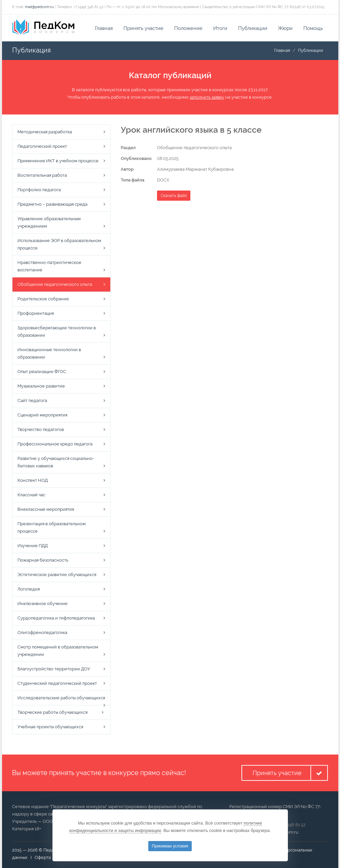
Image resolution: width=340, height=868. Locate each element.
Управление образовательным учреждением (49, 222)
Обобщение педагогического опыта (55, 284)
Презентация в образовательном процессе (52, 527)
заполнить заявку (207, 97)
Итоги (220, 28)
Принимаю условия (170, 846)
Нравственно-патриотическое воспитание (49, 266)
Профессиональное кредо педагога (55, 444)
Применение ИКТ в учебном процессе (58, 161)
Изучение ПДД (33, 546)
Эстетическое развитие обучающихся (57, 575)
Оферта (43, 857)
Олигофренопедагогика (42, 632)
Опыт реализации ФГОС (42, 372)
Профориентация (36, 313)
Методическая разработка (45, 132)
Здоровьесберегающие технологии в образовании (57, 331)
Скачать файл (174, 196)
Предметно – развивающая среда (52, 204)
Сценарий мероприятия (42, 415)
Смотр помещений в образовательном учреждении (58, 651)
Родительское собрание (43, 299)
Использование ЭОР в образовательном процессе (59, 244)
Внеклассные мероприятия (46, 509)
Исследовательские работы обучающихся (61, 698)
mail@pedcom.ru (39, 7)
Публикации (253, 28)
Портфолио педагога (39, 190)
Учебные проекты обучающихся (50, 727)
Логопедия (29, 589)
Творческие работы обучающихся (52, 712)
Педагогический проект (42, 146)
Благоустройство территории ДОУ (54, 669)
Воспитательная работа (42, 175)
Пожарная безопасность (43, 560)
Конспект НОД (33, 480)
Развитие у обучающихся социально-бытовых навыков (56, 462)
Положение (188, 28)
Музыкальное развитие (41, 386)
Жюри (285, 28)
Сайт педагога (32, 400)
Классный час (31, 495)
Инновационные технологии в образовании (49, 353)
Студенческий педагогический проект (57, 683)
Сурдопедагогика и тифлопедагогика (56, 618)
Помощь (313, 28)
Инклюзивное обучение (43, 604)
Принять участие (143, 28)
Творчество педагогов (41, 429)
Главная (104, 28)
